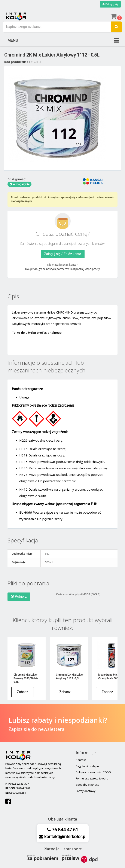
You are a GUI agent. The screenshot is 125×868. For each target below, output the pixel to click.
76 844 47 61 (64, 830)
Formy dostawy (86, 791)
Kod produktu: (15, 62)
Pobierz (19, 596)
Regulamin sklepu (87, 766)
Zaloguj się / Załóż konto (63, 254)
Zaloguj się (110, 4)
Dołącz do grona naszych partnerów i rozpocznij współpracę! (62, 269)
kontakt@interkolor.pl (65, 837)
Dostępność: (17, 179)
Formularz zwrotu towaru (92, 778)
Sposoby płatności (88, 785)
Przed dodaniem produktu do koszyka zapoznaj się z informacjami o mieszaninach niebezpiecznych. (62, 199)
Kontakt (81, 760)
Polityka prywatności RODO (93, 772)
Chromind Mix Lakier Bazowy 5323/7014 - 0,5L (26, 678)
